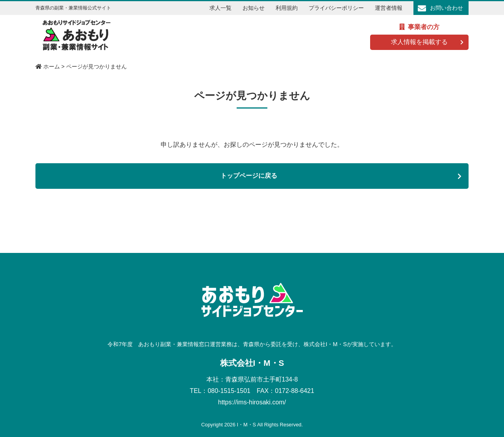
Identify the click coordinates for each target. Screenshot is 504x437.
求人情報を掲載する (419, 42)
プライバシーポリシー (336, 8)
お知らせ (254, 8)
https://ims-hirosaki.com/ (252, 402)
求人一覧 (220, 8)
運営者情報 (389, 8)
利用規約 (287, 8)
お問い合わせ (447, 8)
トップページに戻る (249, 176)
